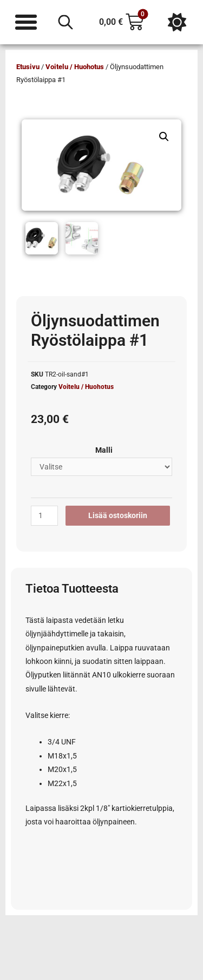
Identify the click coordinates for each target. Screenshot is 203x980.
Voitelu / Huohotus (75, 67)
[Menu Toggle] (26, 22)
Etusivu (28, 67)
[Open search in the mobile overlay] (66, 22)
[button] (164, 137)
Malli (104, 450)
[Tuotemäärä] (44, 516)
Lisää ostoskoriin (118, 515)
